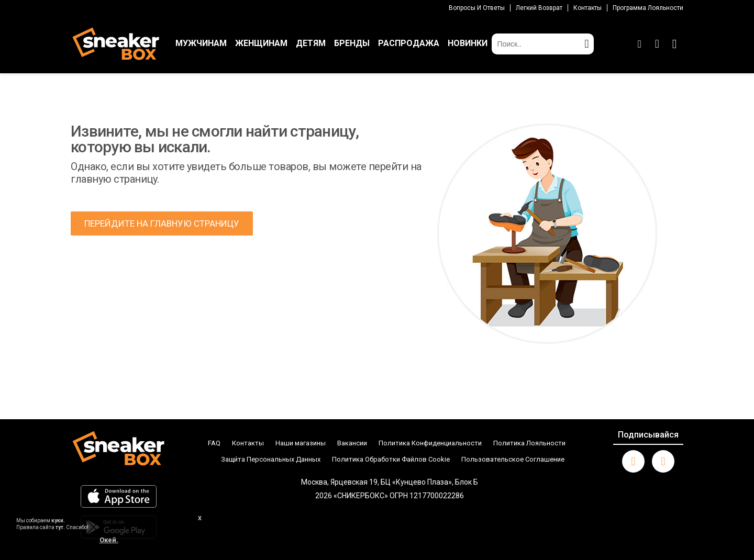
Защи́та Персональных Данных (271, 459)
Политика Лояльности (529, 443)
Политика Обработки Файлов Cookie (391, 459)
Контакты (587, 8)
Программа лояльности (648, 8)
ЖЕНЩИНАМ (261, 43)
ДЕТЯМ (311, 43)
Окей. (109, 540)
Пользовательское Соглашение (513, 459)
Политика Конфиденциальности (430, 443)
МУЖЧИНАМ (201, 43)
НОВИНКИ (468, 43)
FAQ (214, 443)
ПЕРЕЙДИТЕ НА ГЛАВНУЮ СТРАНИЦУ (162, 223)
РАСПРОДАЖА (409, 43)
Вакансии (352, 443)
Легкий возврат (539, 8)
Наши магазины (301, 443)
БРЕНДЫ (352, 43)
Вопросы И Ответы (477, 8)
